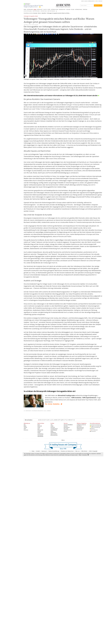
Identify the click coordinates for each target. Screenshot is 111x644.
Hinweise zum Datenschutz (67, 451)
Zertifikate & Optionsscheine (54, 433)
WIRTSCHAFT (40, 9)
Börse (39, 13)
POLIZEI (73, 9)
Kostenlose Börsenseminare (80, 427)
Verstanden (85, 455)
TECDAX (25, 427)
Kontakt (65, 431)
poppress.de (79, 430)
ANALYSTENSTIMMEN (36, 11)
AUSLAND (68, 9)
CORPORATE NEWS (44, 11)
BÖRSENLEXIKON (91, 1)
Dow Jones (26, 430)
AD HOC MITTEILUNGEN (28, 11)
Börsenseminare (54, 435)
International (40, 435)
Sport (39, 429)
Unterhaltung (40, 434)
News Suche (97, 5)
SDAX (25, 429)
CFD (51, 425)
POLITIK (45, 9)
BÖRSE (35, 9)
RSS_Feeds (66, 429)
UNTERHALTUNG (55, 9)
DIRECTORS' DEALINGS (51, 11)
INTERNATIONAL (79, 9)
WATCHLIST (100, 1)
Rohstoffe (53, 427)
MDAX (25, 426)
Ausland (39, 431)
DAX (25, 425)
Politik (39, 427)
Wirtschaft (40, 426)
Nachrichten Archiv (68, 430)
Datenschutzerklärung (54, 451)
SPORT (49, 9)
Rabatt (36, 16)
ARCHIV (83, 1)
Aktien (52, 431)
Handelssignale (54, 430)
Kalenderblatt (40, 436)
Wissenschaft (40, 430)
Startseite (35, 13)
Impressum (44, 451)
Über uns (78, 451)
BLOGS (86, 1)
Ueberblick (44, 13)
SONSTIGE (85, 9)
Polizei (39, 432)
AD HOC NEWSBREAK (68, 425)
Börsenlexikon (29, 420)
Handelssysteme (54, 429)
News (33, 451)
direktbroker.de (80, 429)
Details (80, 455)
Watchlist (66, 426)
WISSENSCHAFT (62, 9)
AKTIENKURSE (30, 9)
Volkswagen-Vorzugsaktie (29, 16)
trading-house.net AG (81, 425)
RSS (96, 1)
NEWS (25, 9)
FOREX (52, 426)
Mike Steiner (84, 451)
